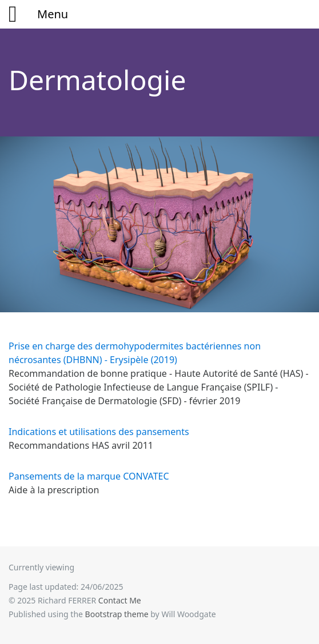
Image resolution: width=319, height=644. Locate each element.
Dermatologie (97, 80)
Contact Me (120, 600)
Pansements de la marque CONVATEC (89, 476)
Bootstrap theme (117, 614)
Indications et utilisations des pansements (99, 432)
